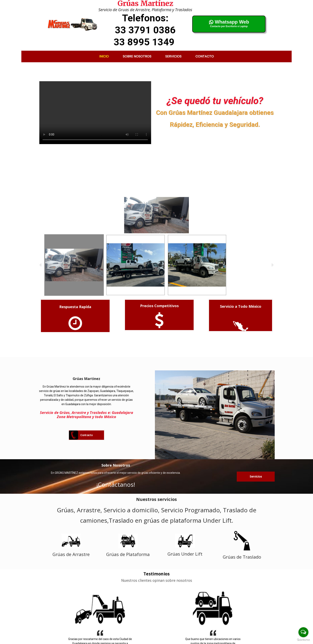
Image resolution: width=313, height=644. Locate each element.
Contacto (205, 56)
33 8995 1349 (144, 42)
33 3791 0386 (145, 30)
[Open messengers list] (303, 632)
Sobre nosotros (137, 56)
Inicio (104, 56)
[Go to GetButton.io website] (303, 640)
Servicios (173, 56)
